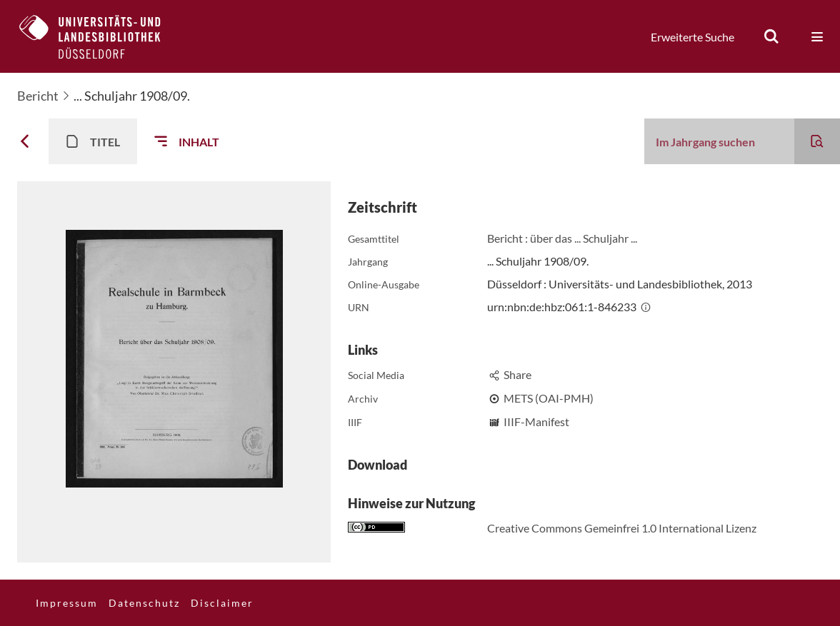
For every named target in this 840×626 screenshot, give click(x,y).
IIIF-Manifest (536, 421)
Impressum (67, 603)
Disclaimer (222, 603)
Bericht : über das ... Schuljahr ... (562, 238)
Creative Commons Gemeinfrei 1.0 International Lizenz (622, 528)
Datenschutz (144, 603)
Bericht (38, 96)
